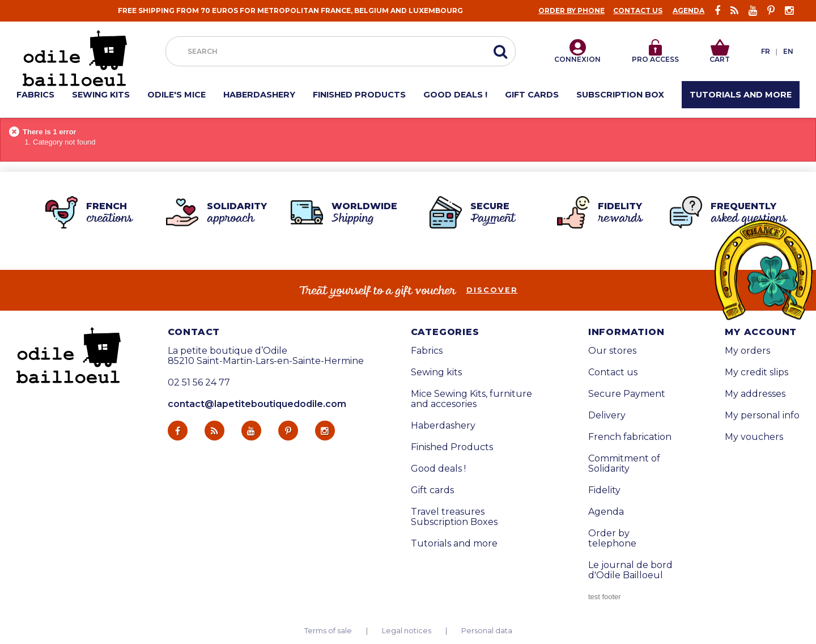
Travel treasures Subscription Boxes (454, 517)
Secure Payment (627, 394)
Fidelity (604, 490)
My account (761, 332)
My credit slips (756, 372)
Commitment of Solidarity (624, 464)
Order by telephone (612, 539)
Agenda (688, 10)
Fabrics (427, 351)
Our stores (612, 351)
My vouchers (754, 437)
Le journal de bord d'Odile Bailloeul (630, 570)
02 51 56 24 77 (199, 383)
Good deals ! (438, 469)
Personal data (487, 631)
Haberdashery (443, 426)
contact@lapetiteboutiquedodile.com (257, 404)
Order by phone (571, 10)
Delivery (607, 416)
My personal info (762, 416)
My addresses (755, 394)
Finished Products (452, 447)
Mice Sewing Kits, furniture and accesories (471, 399)
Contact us (638, 10)
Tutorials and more (454, 544)
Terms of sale (328, 631)
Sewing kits (436, 372)
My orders (747, 351)
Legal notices (407, 631)
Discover (492, 290)
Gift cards (432, 490)
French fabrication (630, 437)
